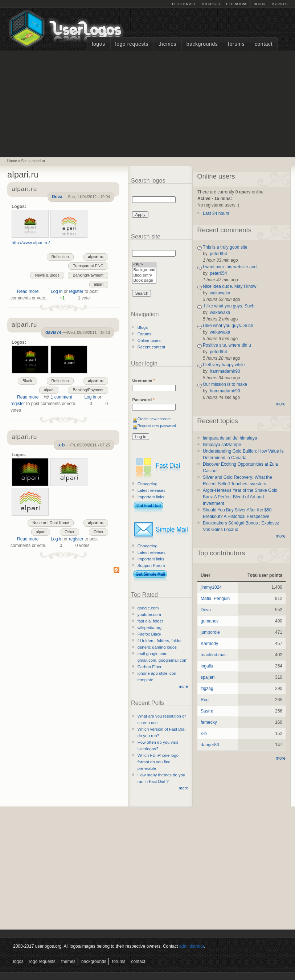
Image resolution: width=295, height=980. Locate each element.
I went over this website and (230, 267)
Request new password (157, 426)
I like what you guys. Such (229, 306)
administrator (192, 946)
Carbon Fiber (149, 667)
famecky (209, 722)
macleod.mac (214, 655)
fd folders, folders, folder (160, 641)
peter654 (218, 254)
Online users (149, 340)
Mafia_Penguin (215, 599)
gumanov (210, 621)
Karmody (209, 644)
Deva (57, 197)
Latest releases (151, 490)
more (184, 686)
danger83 (210, 745)
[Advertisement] (148, 103)
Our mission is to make (225, 384)
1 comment (62, 397)
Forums (236, 44)
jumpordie (210, 632)
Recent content (151, 347)
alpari (99, 284)
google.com (148, 608)
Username (144, 380)
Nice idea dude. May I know (230, 286)
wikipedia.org (149, 628)
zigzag (207, 689)
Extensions (237, 4)
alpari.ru (38, 161)
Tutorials (210, 4)
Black (27, 381)
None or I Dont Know (50, 523)
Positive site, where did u (227, 345)
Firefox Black (149, 634)
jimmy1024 (211, 587)
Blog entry (144, 276)
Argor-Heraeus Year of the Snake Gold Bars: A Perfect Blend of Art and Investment (240, 497)
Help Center (183, 4)
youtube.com (149, 614)
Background (144, 270)
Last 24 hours (216, 213)
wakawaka (220, 293)
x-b (61, 445)
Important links (151, 497)
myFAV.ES (279, 4)
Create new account (154, 419)
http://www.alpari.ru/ (31, 243)
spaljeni (208, 677)
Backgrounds (202, 44)
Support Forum (151, 565)
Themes (167, 44)
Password (143, 400)
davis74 (53, 332)
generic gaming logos (157, 647)
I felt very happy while (224, 365)
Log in (57, 291)
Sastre (207, 711)
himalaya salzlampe (222, 445)
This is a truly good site (225, 247)
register (76, 291)
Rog (205, 700)
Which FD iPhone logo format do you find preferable (158, 762)
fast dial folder (150, 621)
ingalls (207, 666)
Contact (264, 44)
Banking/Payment (88, 275)
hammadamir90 (225, 371)
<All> (144, 265)
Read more (28, 291)
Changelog (147, 484)
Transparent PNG (88, 266)
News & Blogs (47, 275)
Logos (98, 44)
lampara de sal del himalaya (230, 438)
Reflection (60, 257)
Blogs (259, 4)
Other (99, 532)
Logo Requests (132, 44)
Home (12, 161)
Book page (144, 281)
